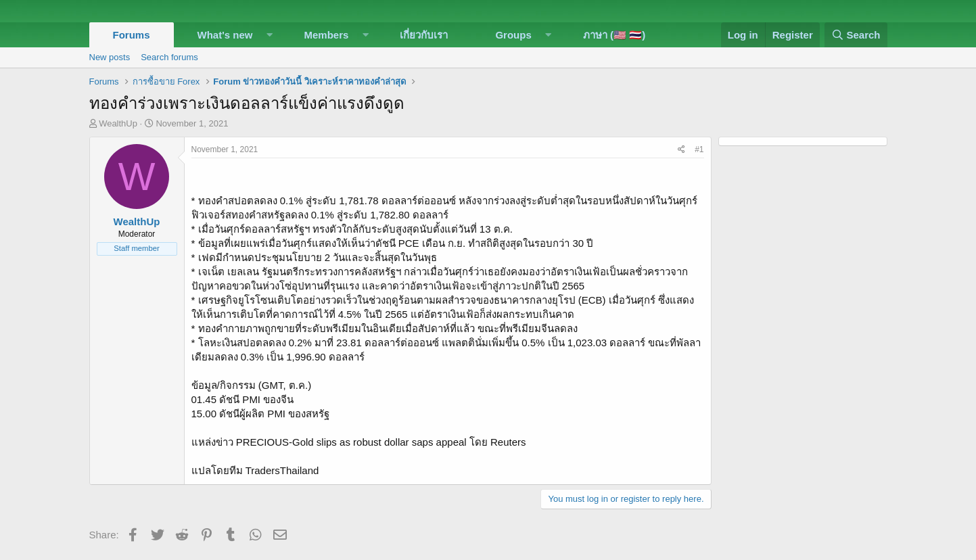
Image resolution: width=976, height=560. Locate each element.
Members (327, 35)
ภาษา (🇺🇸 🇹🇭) (614, 35)
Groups (513, 35)
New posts (110, 57)
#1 (699, 149)
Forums (132, 35)
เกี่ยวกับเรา (424, 35)
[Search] (856, 35)
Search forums (169, 57)
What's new (225, 35)
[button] (269, 35)
